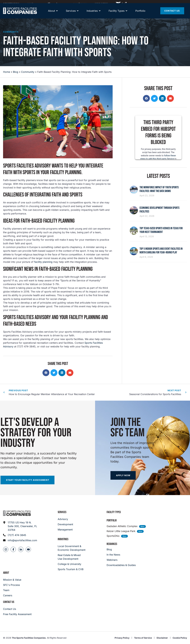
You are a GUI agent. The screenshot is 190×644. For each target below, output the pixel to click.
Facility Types (114, 512)
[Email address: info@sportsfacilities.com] (20, 540)
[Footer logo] (17, 513)
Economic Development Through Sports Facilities (159, 210)
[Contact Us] (172, 14)
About (6, 573)
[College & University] (72, 564)
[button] (46, 373)
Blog (16, 72)
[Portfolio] (140, 14)
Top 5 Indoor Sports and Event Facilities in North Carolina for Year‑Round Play (161, 251)
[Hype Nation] (101, 4)
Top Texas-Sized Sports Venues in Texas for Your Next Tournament (161, 230)
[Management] (65, 530)
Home (7, 72)
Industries (63, 539)
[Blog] (121, 549)
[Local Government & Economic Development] (72, 548)
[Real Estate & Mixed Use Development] (72, 557)
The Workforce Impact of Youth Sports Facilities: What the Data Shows (159, 189)
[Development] (65, 524)
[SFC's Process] (12, 585)
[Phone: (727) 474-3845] (20, 535)
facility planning (43, 262)
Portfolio (112, 520)
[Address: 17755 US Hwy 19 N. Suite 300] (20, 526)
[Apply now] (123, 475)
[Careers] (12, 595)
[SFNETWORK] (11, 4)
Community (11, 32)
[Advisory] (65, 519)
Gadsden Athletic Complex (122, 526)
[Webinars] (121, 560)
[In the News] (121, 555)
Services (62, 512)
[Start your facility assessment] (27, 480)
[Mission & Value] (12, 580)
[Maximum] (80, 4)
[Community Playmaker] (33, 4)
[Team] (12, 590)
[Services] (71, 14)
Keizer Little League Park (121, 531)
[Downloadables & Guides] (121, 565)
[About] (51, 14)
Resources (112, 544)
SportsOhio (113, 536)
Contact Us (9, 602)
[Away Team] (56, 4)
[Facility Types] (117, 14)
